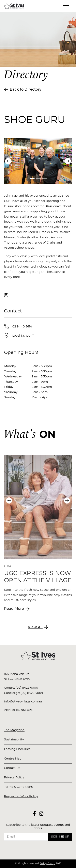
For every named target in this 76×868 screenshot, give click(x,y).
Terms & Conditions (18, 787)
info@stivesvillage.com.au (23, 702)
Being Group (48, 864)
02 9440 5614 (22, 327)
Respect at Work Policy (21, 797)
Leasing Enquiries (17, 749)
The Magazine (14, 730)
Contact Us (12, 768)
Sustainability (14, 740)
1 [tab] (32, 179)
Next (68, 161)
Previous (8, 161)
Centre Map (13, 759)
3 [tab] (45, 179)
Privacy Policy (14, 778)
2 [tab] (39, 179)
